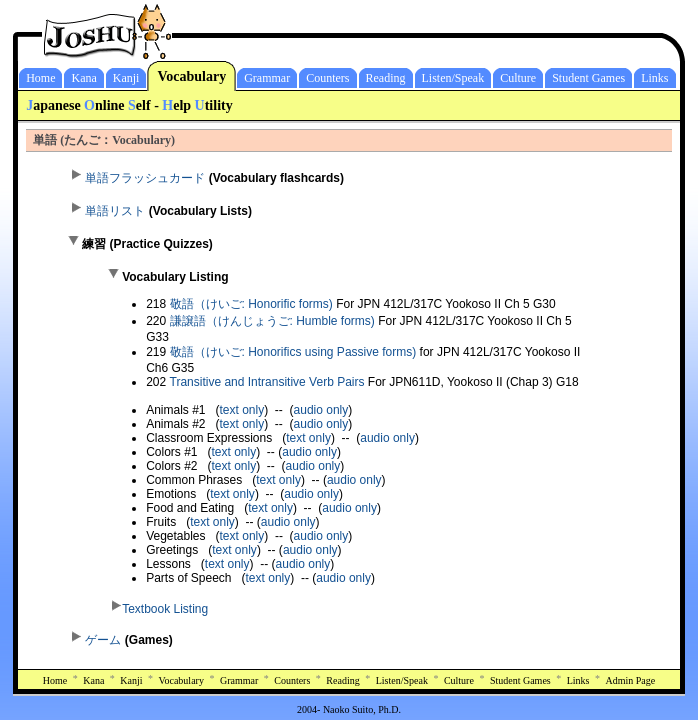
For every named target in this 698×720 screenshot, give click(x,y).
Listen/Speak (453, 78)
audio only (321, 410)
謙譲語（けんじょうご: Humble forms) (274, 321)
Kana (83, 78)
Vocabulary (191, 76)
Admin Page (631, 680)
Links (654, 78)
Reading (386, 78)
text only (242, 410)
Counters (327, 78)
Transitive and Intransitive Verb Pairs (267, 382)
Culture (518, 78)
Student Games (588, 78)
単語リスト (115, 211)
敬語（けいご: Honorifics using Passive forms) (293, 352)
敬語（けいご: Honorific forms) (253, 304)
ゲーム (103, 640)
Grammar (267, 78)
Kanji (126, 78)
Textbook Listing (165, 609)
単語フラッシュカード (145, 178)
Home (40, 78)
